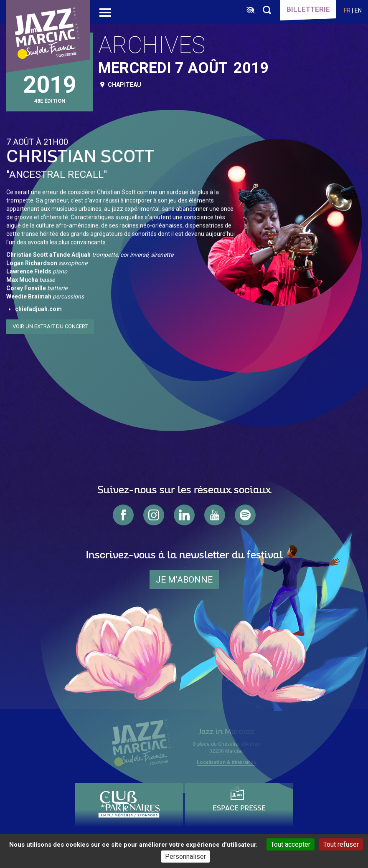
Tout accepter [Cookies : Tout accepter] (291, 844)
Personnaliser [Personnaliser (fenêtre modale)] (185, 857)
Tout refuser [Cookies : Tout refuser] (341, 844)
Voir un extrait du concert (50, 325)
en (358, 10)
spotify (245, 515)
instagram (154, 515)
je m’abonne (184, 580)
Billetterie (308, 9)
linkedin (184, 515)
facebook (123, 515)
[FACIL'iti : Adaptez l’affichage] (250, 10)
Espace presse (239, 809)
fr (347, 10)
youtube (215, 515)
